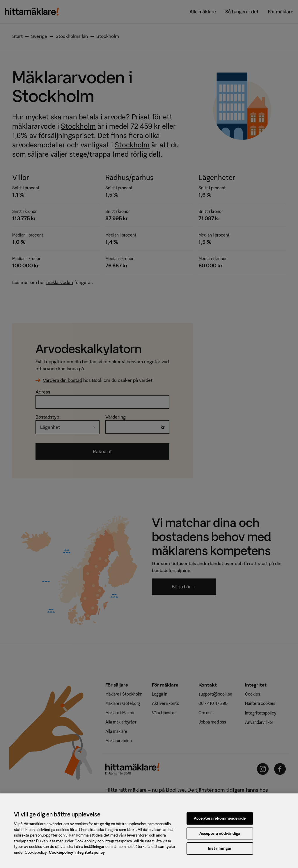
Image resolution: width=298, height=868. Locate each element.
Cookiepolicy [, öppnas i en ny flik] (61, 855)
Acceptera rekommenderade (220, 821)
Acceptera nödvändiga (220, 836)
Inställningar (220, 851)
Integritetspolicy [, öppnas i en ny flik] (90, 855)
